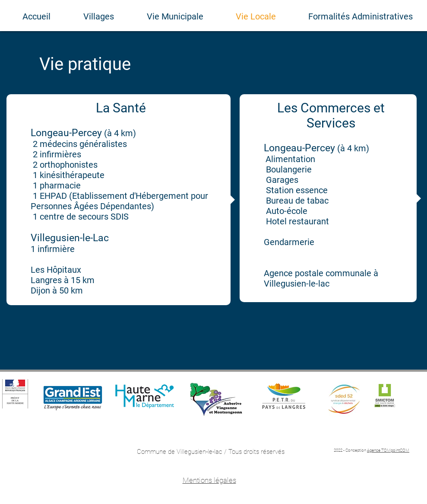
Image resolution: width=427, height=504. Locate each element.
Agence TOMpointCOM (388, 450)
